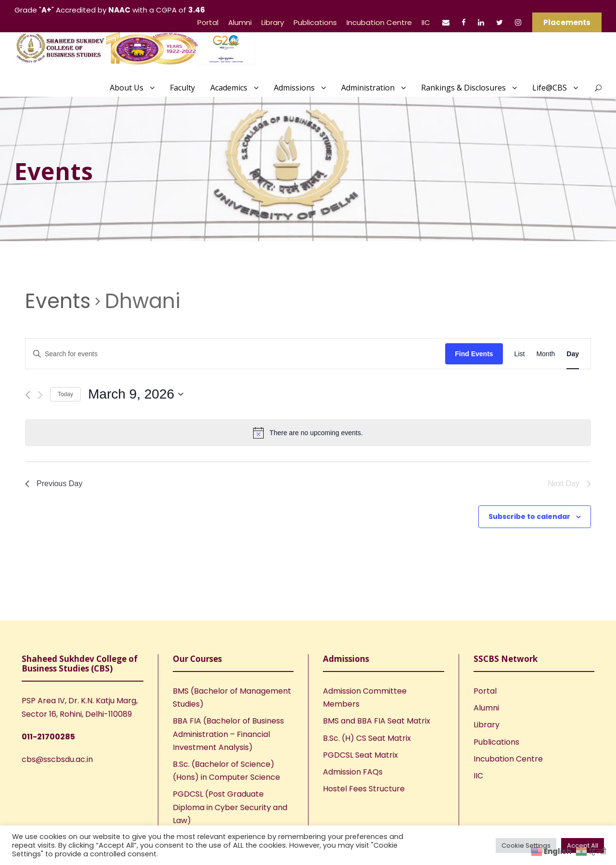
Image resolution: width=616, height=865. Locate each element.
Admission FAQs (353, 772)
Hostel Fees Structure (364, 789)
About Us (127, 88)
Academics (229, 88)
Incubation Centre (379, 22)
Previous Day (54, 484)
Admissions (294, 88)
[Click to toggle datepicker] (136, 394)
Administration (368, 88)
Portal (208, 22)
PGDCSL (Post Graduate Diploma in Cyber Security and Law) (230, 807)
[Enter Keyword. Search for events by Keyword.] (235, 354)
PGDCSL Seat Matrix (360, 755)
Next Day (569, 484)
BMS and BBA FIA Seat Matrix (377, 721)
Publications (315, 22)
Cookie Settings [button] (526, 846)
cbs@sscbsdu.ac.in (57, 759)
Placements (567, 22)
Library (273, 22)
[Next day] (40, 395)
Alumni (240, 22)
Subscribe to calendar (529, 516)
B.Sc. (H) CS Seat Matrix (367, 738)
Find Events (474, 354)
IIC (426, 22)
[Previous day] (28, 395)
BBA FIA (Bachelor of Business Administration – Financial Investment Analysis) (228, 734)
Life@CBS (550, 88)
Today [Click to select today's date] (65, 394)
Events (58, 301)
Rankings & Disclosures (463, 88)
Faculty (182, 88)
